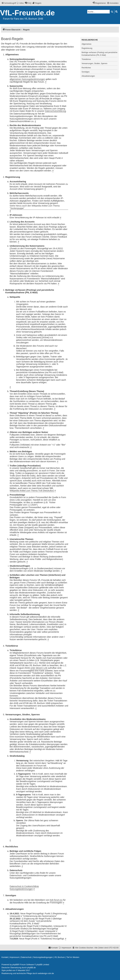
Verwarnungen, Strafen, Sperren (94, 63)
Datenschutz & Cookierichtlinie (24, 886)
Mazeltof (22, 970)
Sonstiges (86, 72)
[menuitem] (20, 3)
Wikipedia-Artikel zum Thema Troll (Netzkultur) (32, 491)
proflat (9, 970)
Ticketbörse (86, 59)
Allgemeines (86, 44)
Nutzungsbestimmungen (21, 889)
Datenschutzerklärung (55, 111)
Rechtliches (86, 68)
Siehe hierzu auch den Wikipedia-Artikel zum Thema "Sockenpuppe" (35, 207)
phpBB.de (31, 968)
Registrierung (87, 48)
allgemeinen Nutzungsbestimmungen (27, 79)
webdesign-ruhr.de (46, 973)
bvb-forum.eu (56, 900)
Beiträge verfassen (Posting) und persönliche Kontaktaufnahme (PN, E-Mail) (99, 54)
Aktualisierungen (88, 76)
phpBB (15, 965)
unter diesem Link (39, 668)
